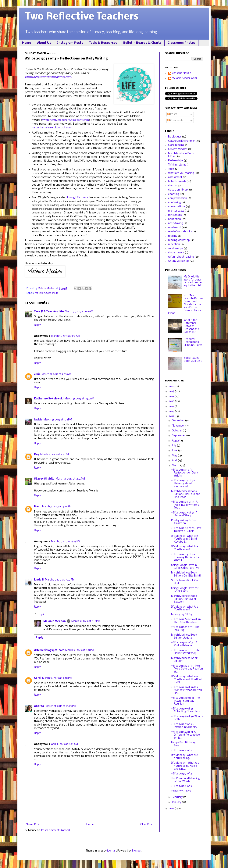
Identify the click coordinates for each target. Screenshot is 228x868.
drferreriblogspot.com (49, 650)
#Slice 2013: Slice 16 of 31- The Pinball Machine (186, 621)
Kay (37, 454)
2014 (172, 411)
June (175, 451)
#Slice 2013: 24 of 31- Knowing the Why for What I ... (185, 557)
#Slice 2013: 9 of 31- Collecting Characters (185, 710)
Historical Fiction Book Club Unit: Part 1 (193, 342)
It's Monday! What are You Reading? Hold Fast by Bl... (187, 680)
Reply (37, 325)
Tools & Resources (103, 43)
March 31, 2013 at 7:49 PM (60, 580)
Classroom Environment (182, 141)
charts (172, 186)
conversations (177, 207)
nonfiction (175, 219)
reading (173, 236)
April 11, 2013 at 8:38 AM (64, 744)
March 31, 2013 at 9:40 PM (57, 678)
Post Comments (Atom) (56, 830)
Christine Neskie (182, 73)
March (176, 466)
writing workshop (178, 261)
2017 (172, 396)
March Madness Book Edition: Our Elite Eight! (186, 574)
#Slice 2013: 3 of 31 (182, 774)
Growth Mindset (178, 149)
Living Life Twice (78, 198)
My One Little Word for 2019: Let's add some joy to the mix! (193, 281)
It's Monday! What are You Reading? (185, 757)
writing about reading (181, 257)
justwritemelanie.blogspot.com (52, 128)
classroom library (178, 190)
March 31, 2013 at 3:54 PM (70, 479)
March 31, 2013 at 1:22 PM (58, 420)
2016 (172, 401)
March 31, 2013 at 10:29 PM (61, 706)
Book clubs (175, 137)
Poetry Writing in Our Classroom (184, 522)
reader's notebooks (180, 232)
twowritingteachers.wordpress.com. (48, 77)
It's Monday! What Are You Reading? (185, 548)
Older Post (147, 825)
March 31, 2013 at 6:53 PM (66, 542)
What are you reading (181, 173)
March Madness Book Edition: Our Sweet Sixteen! (184, 599)
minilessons (175, 215)
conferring (175, 203)
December (178, 421)
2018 (172, 392)
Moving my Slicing (182, 615)
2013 (172, 416)
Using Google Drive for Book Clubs (185, 590)
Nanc (38, 507)
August (176, 441)
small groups (176, 249)
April (175, 461)
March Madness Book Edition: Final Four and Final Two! (186, 494)
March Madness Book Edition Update (184, 636)
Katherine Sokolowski (49, 399)
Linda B (39, 580)
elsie (37, 374)
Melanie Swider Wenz (185, 78)
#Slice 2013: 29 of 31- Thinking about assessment (183, 484)
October (177, 431)
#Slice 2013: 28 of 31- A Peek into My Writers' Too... (185, 505)
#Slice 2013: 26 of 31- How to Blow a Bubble (186, 530)
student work (176, 253)
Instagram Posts (70, 43)
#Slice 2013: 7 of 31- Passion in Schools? (184, 726)
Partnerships (176, 161)
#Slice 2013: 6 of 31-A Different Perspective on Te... (185, 735)
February (178, 797)
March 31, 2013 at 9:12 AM (66, 336)
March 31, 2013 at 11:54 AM (79, 399)
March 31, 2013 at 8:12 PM (86, 621)
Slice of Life (52, 293)
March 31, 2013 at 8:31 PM (80, 650)
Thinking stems (177, 165)
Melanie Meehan (55, 621)
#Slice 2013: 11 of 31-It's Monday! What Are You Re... (187, 690)
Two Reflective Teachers (82, 17)
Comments (175, 121)
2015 (172, 407)
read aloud (175, 228)
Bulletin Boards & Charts (142, 43)
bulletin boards (177, 182)
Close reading (176, 145)
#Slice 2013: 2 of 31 (182, 786)
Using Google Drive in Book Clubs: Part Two (185, 567)
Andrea (39, 706)
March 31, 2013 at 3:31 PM (55, 454)
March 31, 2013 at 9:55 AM (56, 374)
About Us (44, 43)
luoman (112, 851)
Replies (42, 614)
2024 (172, 386)
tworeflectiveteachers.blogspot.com (66, 120)
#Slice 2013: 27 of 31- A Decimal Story (184, 514)
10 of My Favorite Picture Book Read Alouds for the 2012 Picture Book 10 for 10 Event (185, 305)
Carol (38, 678)
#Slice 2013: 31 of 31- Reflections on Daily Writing (185, 473)
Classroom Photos (182, 43)
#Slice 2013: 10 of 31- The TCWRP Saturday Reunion (185, 701)
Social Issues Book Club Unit (193, 360)
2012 (172, 809)
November (179, 426)
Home (27, 43)
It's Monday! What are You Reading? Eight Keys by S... (185, 539)
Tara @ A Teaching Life (49, 312)
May (175, 456)
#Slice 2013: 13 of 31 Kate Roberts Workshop (185, 652)
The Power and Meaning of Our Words (185, 780)
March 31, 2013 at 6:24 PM (57, 507)
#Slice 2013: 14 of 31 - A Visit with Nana (184, 644)
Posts (172, 114)
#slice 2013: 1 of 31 (181, 791)
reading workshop (179, 240)
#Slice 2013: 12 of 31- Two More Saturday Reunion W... (187, 669)
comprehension (178, 198)
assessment (175, 177)
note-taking (176, 223)
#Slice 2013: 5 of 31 (182, 750)
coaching (174, 194)
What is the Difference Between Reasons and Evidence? (191, 326)
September (179, 436)
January (177, 802)
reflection (40, 293)
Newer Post (33, 825)
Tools (171, 169)
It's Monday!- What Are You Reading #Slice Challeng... (185, 766)
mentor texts (176, 211)
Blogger (137, 851)
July (174, 446)
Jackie (38, 420)
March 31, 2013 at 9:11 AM (79, 312)
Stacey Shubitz (44, 479)
